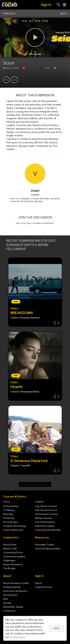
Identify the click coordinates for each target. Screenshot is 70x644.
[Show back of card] (57, 323)
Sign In (30, 223)
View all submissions (35, 484)
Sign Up (20, 223)
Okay (57, 628)
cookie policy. (18, 637)
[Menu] (64, 5)
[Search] (59, 5)
